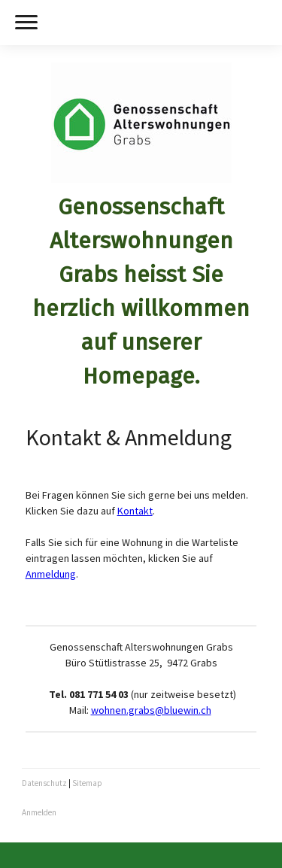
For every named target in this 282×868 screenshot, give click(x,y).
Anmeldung (51, 574)
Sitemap (87, 783)
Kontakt (135, 511)
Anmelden (39, 812)
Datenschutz (44, 783)
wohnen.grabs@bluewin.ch (151, 710)
